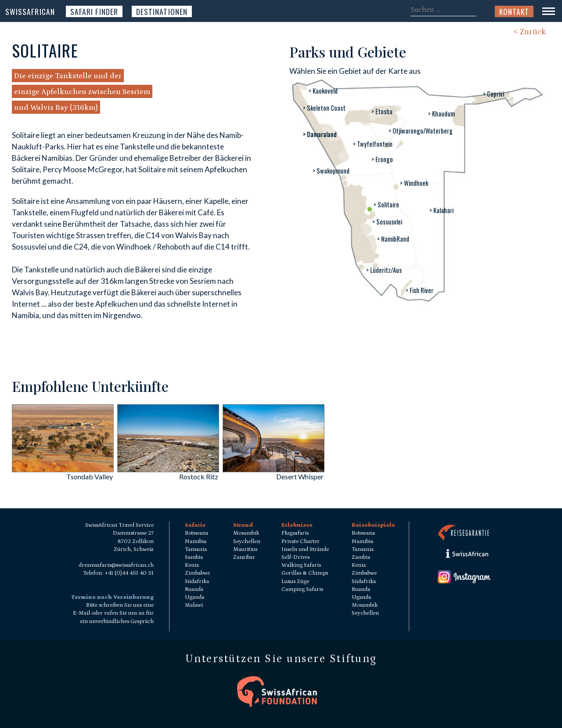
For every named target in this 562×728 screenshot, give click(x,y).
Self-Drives (295, 557)
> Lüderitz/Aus (384, 270)
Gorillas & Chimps (305, 573)
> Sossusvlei (387, 222)
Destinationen (162, 11)
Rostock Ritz (199, 476)
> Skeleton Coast (324, 108)
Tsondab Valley (90, 476)
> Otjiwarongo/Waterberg (421, 131)
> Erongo (382, 159)
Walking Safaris (301, 565)
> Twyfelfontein (373, 144)
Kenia (192, 565)
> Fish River (420, 290)
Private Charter (301, 541)
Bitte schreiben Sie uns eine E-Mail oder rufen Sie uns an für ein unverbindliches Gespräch (113, 613)
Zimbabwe (197, 573)
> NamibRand (393, 239)
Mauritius (245, 549)
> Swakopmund (331, 171)
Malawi (194, 605)
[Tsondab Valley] (63, 469)
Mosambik (246, 533)
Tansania (196, 549)
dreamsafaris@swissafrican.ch (116, 565)
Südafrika (197, 581)
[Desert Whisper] (274, 469)
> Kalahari (441, 210)
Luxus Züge (295, 581)
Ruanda (194, 589)
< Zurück (530, 32)
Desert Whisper (300, 476)
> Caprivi (494, 94)
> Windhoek (414, 183)
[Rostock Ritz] (168, 469)
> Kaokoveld (323, 91)
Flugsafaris (295, 533)
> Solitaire (386, 205)
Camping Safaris (302, 589)
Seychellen (247, 541)
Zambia (361, 557)
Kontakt (514, 11)
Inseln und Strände (305, 549)
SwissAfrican (30, 11)
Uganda (195, 597)
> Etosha (382, 111)
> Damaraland (320, 134)
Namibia (196, 541)
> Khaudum (441, 114)
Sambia (194, 557)
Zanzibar (244, 557)
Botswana (196, 533)
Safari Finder (94, 11)
